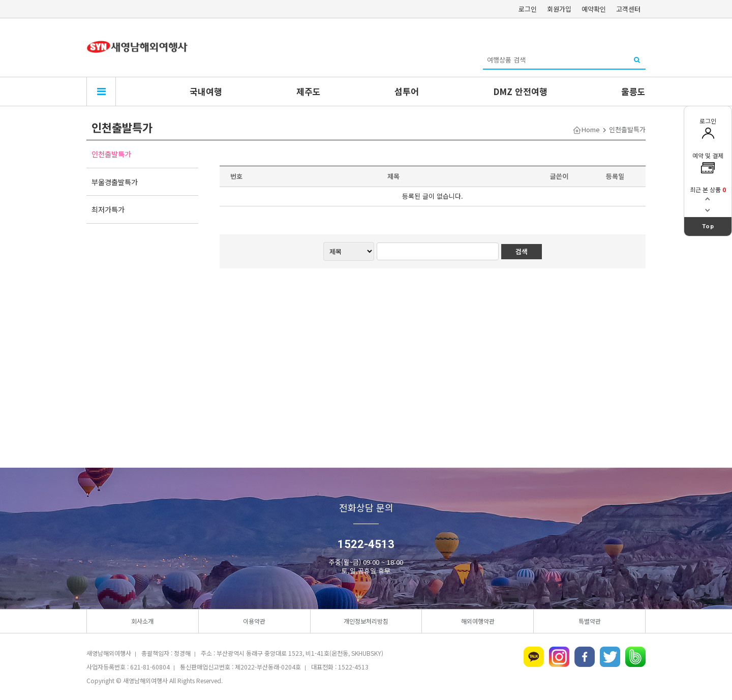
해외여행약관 (478, 621)
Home (591, 129)
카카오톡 (534, 657)
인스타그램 (559, 657)
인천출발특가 (111, 154)
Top (708, 226)
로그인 (528, 9)
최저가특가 (108, 209)
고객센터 (628, 9)
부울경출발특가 (115, 182)
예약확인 (594, 9)
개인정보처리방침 (366, 621)
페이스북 (585, 657)
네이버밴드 (635, 657)
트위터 (610, 657)
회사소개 (142, 621)
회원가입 (559, 9)
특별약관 (590, 621)
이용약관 (254, 621)
